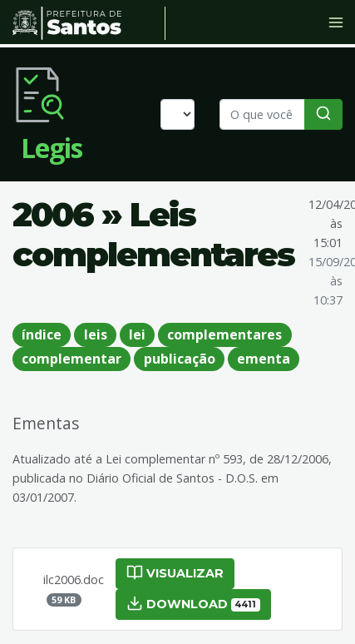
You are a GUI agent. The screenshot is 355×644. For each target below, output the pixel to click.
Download (193, 603)
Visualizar (175, 572)
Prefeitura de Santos (89, 23)
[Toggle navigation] (336, 22)
